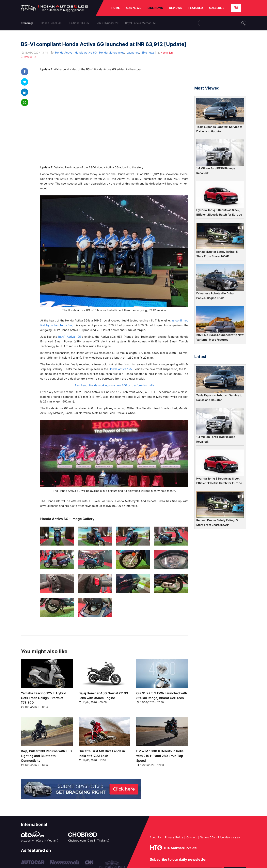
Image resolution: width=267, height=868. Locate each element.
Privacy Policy (174, 837)
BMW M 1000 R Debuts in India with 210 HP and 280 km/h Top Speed (160, 756)
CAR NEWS (134, 8)
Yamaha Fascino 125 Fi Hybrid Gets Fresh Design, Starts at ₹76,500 (44, 698)
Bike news (148, 52)
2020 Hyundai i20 (108, 23)
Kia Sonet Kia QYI (79, 23)
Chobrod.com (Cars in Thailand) (89, 840)
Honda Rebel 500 (52, 23)
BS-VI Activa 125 (70, 337)
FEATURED (196, 8)
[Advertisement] (220, 60)
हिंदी (236, 8)
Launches (133, 52)
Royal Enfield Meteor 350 (141, 23)
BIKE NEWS (155, 8)
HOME (116, 8)
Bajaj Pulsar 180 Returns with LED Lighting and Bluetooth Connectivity (46, 756)
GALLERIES (217, 8)
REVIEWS (176, 8)
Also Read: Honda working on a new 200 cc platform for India (114, 385)
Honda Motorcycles (112, 52)
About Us (156, 837)
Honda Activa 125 (120, 369)
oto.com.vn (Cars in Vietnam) (40, 840)
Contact (192, 837)
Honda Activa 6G (86, 52)
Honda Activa (64, 52)
